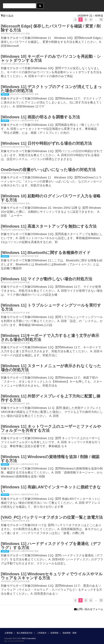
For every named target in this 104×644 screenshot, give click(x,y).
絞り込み (7, 16)
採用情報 (54, 633)
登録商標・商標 (69, 633)
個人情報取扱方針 (25, 633)
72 (101, 20)
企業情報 (9, 633)
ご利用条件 (42, 633)
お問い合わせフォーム (89, 609)
